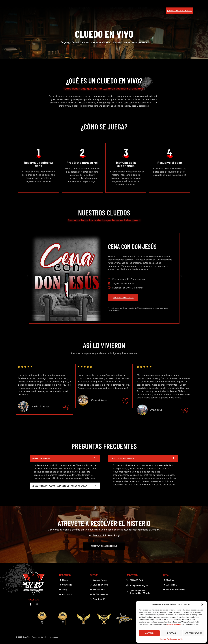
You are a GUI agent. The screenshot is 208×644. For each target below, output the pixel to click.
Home (70, 10)
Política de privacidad (175, 639)
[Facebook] (31, 606)
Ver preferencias (194, 633)
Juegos (101, 10)
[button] (203, 604)
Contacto (149, 10)
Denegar (171, 633)
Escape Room (120, 10)
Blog (135, 10)
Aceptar (149, 633)
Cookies (163, 639)
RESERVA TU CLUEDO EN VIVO (104, 537)
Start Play (85, 10)
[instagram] (37, 606)
